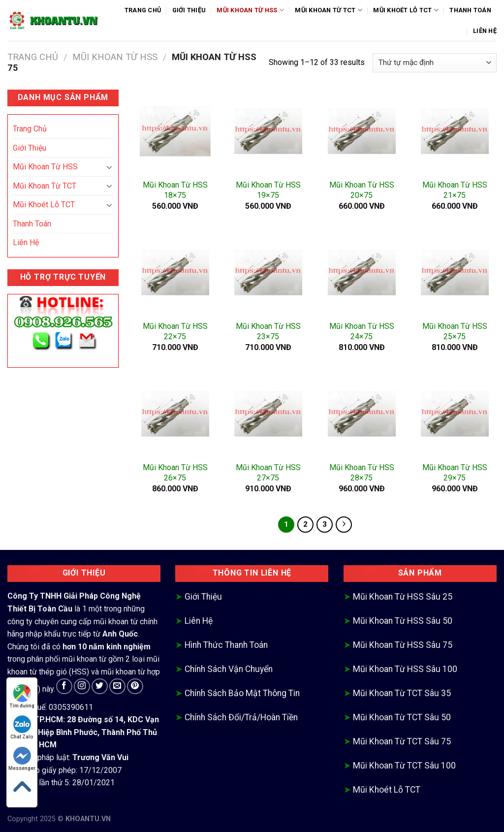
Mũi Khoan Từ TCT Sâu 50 (402, 717)
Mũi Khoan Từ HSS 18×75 (175, 190)
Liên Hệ (485, 31)
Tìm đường (22, 696)
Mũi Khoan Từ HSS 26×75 (175, 473)
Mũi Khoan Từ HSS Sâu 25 (403, 597)
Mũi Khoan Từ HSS (250, 10)
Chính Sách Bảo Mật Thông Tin (242, 693)
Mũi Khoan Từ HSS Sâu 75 (403, 645)
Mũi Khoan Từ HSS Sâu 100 (405, 669)
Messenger (22, 759)
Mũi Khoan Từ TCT (329, 10)
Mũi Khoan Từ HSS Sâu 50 (403, 621)
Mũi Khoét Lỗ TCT (406, 10)
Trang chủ (33, 57)
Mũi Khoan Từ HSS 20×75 (362, 190)
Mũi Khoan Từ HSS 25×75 (455, 331)
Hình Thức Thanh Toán (226, 645)
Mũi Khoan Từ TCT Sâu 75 (402, 741)
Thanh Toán (470, 10)
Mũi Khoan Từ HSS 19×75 (268, 190)
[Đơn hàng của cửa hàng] (435, 63)
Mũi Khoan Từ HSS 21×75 (455, 190)
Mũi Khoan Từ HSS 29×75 (455, 473)
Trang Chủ (143, 10)
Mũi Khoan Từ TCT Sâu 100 (404, 766)
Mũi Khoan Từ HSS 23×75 (268, 331)
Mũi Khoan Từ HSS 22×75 (175, 331)
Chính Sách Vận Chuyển (229, 669)
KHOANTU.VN (88, 819)
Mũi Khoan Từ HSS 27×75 (268, 473)
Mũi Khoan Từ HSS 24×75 (362, 331)
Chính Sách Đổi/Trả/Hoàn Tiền (241, 717)
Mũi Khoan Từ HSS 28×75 (362, 473)
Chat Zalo (22, 727)
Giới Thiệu (189, 10)
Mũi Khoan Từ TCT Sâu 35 (402, 693)
